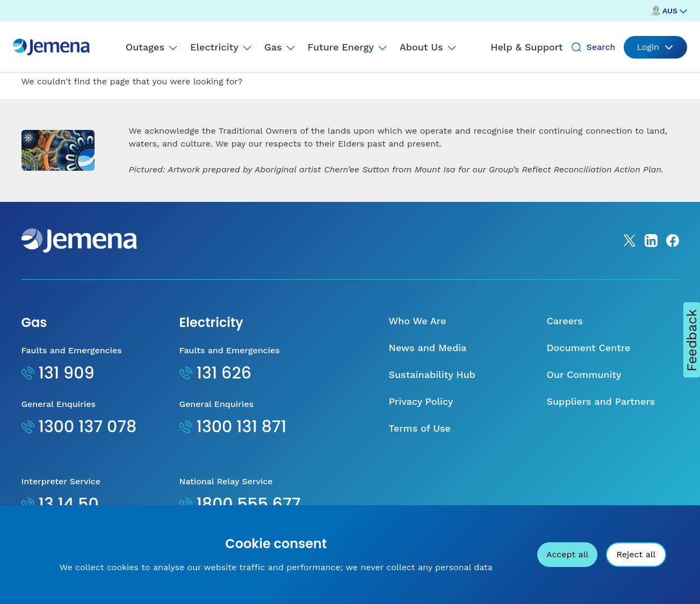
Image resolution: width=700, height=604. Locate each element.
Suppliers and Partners (601, 401)
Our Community (584, 374)
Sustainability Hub (432, 374)
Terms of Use (420, 428)
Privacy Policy (421, 401)
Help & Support (526, 47)
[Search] (576, 47)
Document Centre (589, 348)
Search (601, 47)
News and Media (428, 348)
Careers (565, 321)
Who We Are (418, 321)
